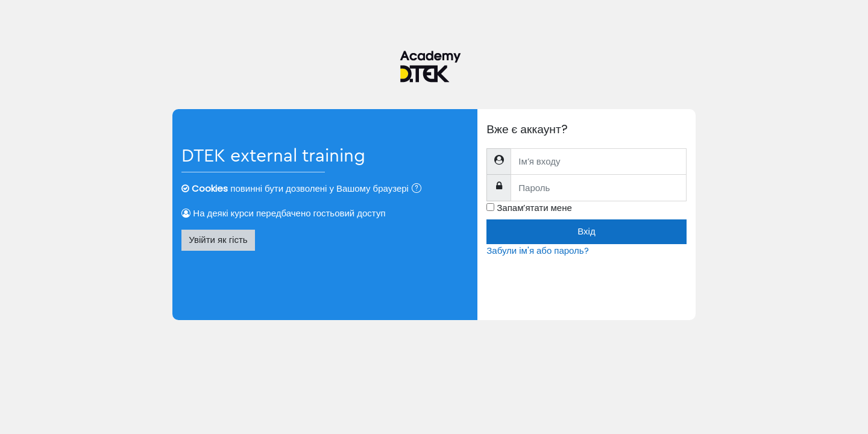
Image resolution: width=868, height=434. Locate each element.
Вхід (586, 231)
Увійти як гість (218, 240)
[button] (419, 190)
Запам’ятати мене (534, 208)
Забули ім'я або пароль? (537, 250)
